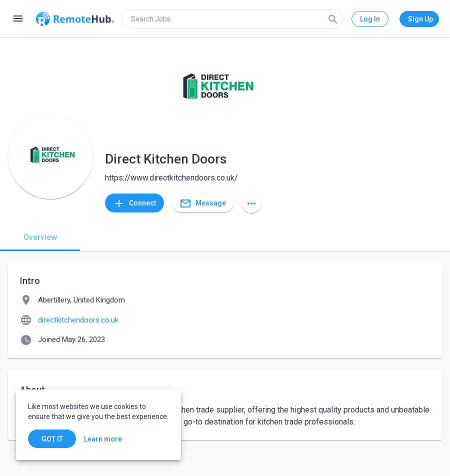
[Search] (333, 19)
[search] (233, 19)
